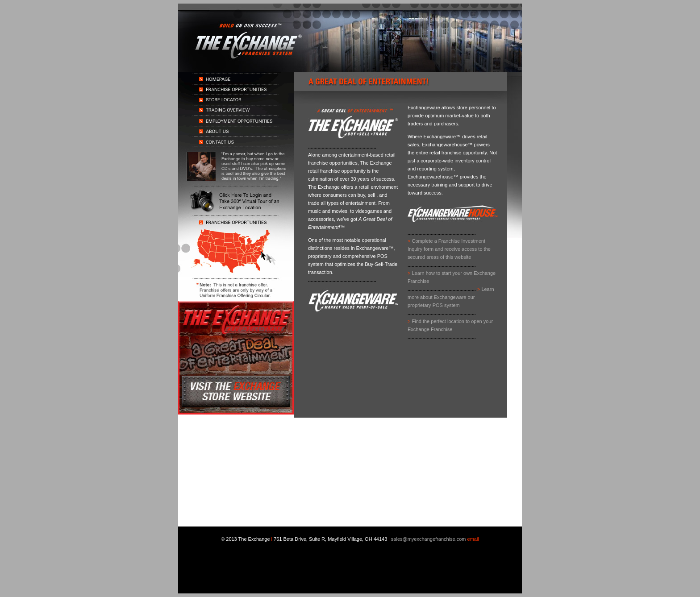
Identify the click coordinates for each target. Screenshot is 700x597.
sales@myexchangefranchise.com (429, 539)
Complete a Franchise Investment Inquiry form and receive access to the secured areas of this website (449, 249)
